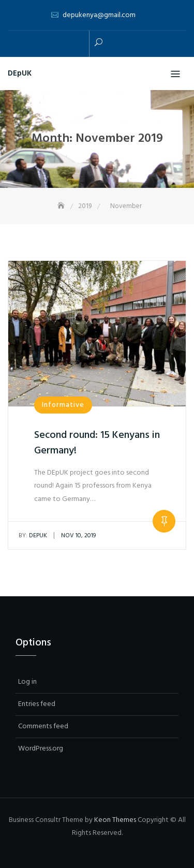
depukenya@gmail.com (99, 15)
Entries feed (37, 704)
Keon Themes (115, 820)
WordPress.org (41, 749)
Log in (27, 682)
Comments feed (43, 726)
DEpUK (20, 73)
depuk (33, 536)
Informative (63, 405)
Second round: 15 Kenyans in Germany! (97, 443)
